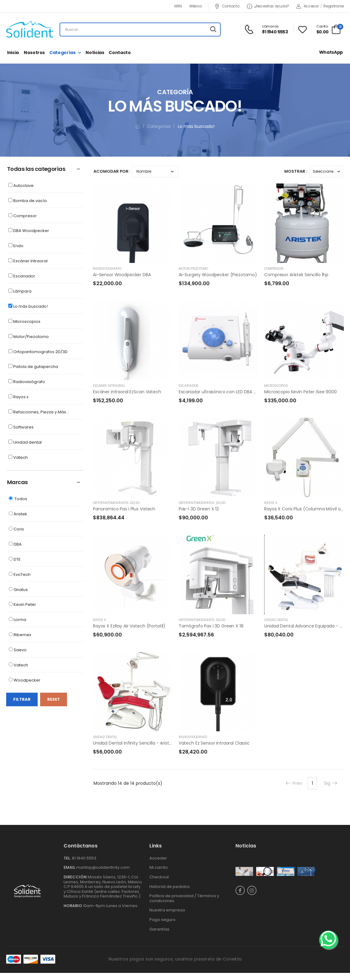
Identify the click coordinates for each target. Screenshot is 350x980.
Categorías (62, 53)
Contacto (227, 6)
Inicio (13, 53)
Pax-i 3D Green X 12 (199, 509)
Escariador (189, 386)
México (196, 6)
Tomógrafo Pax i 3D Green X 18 (211, 626)
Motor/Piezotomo (193, 269)
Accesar (308, 6)
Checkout (159, 877)
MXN (178, 6)
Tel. (68, 858)
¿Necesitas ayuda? (268, 6)
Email (69, 867)
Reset (54, 699)
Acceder (158, 858)
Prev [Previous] (294, 783)
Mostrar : (296, 171)
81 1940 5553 (84, 858)
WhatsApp (331, 52)
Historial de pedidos (170, 887)
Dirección (75, 877)
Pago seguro (162, 920)
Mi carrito (159, 867)
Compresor (274, 269)
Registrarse (334, 6)
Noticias (95, 53)
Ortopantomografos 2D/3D (116, 503)
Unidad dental (276, 620)
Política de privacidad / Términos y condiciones (184, 898)
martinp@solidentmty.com (103, 867)
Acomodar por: (111, 171)
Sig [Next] (331, 783)
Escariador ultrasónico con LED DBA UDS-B (223, 392)
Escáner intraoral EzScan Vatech (127, 392)
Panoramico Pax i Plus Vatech (124, 509)
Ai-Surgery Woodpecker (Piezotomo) (218, 275)
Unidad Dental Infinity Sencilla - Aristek (133, 743)
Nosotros (34, 53)
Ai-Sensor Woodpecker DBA (122, 275)
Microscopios (276, 386)
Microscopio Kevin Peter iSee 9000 (300, 392)
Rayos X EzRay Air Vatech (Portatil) (129, 626)
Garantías (159, 929)
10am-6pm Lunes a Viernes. (111, 906)
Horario (73, 906)
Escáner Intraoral (109, 386)
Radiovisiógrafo (107, 269)
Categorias (159, 126)
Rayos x (271, 503)
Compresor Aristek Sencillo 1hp (296, 275)
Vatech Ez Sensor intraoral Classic (214, 743)
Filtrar (22, 699)
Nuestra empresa (167, 910)
